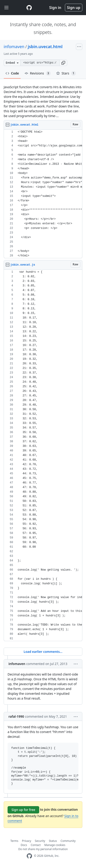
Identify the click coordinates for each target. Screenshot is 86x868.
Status (53, 841)
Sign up (74, 8)
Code (12, 73)
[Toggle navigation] (6, 8)
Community (68, 841)
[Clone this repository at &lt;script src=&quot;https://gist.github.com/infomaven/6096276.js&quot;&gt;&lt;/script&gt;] (40, 63)
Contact (36, 845)
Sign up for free (23, 810)
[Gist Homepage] (29, 8)
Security (40, 841)
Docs (24, 845)
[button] (63, 63)
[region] (43, 194)
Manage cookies (55, 845)
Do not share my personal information (43, 849)
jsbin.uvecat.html (45, 47)
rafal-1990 (16, 716)
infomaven (14, 47)
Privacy (27, 841)
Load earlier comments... (43, 652)
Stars (66, 73)
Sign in (55, 8)
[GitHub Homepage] (29, 856)
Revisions (38, 73)
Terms (14, 841)
